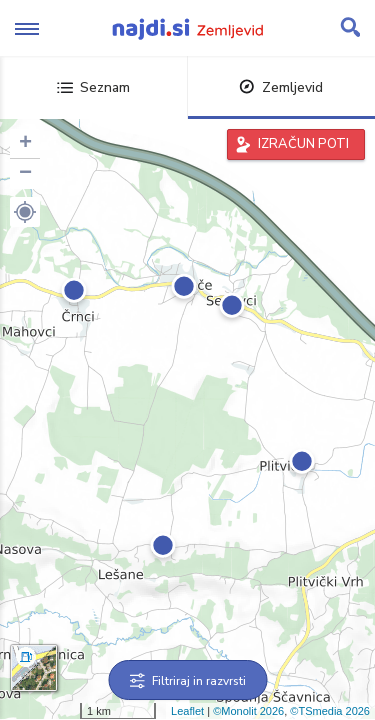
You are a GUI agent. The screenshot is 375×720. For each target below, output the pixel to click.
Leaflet (187, 711)
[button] (25, 212)
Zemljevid (281, 87)
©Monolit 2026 (248, 711)
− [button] (25, 174)
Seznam (93, 87)
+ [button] (25, 144)
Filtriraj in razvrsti (187, 681)
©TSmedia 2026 (330, 711)
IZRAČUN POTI (303, 144)
